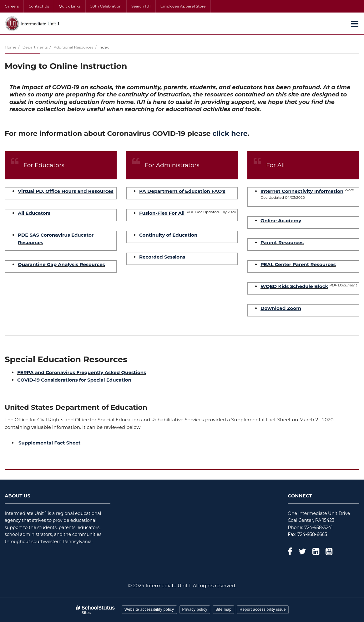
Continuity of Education (168, 235)
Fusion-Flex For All (162, 213)
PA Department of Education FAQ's (182, 191)
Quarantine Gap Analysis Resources (61, 264)
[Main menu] (355, 23)
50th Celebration (106, 6)
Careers (12, 6)
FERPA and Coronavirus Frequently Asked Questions (82, 372)
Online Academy (281, 221)
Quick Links (70, 6)
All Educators (34, 213)
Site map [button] (223, 609)
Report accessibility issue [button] (263, 609)
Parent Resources (282, 242)
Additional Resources (74, 47)
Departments (35, 47)
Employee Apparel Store (183, 6)
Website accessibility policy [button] (149, 609)
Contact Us (39, 6)
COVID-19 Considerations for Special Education (74, 380)
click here (230, 134)
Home (10, 47)
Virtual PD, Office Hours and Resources (66, 191)
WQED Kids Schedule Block (294, 286)
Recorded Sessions (162, 257)
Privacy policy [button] (195, 609)
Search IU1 (141, 6)
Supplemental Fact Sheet (49, 443)
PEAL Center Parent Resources (298, 264)
